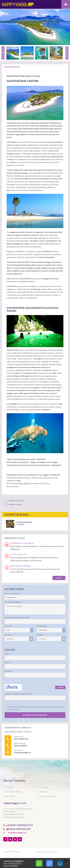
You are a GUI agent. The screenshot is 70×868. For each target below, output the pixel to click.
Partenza (8, 635)
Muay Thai (10, 787)
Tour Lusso (43, 787)
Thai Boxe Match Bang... (24, 522)
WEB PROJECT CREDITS (13, 852)
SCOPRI (59, 578)
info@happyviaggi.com (17, 833)
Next (67, 53)
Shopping (43, 792)
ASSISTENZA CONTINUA (20, 566)
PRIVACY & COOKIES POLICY (47, 852)
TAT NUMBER (9, 814)
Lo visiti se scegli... (17, 515)
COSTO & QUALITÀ (18, 554)
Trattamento (42, 626)
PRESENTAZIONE (12, 67)
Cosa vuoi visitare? (12, 594)
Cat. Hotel (8, 626)
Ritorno (40, 635)
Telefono (9, 671)
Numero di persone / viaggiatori (17, 618)
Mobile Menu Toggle (66, 4)
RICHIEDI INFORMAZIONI (35, 715)
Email (7, 663)
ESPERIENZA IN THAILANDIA (22, 543)
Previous (3, 53)
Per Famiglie (10, 796)
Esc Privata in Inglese (13, 792)
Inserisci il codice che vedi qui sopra (19, 694)
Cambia (60, 687)
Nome (7, 654)
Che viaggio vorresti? (13, 602)
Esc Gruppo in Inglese (47, 796)
